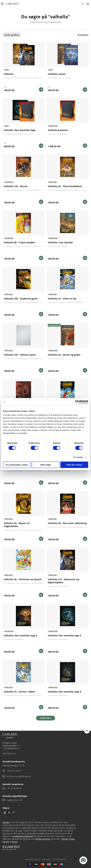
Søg (82, 4)
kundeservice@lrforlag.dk (19, 776)
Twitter (14, 813)
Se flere (24, 68)
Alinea (39, 839)
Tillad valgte (45, 465)
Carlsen (6, 822)
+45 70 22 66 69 (14, 771)
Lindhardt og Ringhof (23, 836)
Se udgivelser (24, 180)
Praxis (72, 839)
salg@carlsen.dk (15, 800)
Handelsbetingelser (32, 859)
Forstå (6, 842)
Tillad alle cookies (74, 465)
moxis (15, 842)
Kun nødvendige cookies (17, 465)
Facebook (5, 813)
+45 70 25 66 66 (14, 788)
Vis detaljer (78, 457)
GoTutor (46, 839)
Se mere (41, 90)
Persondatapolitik (59, 859)
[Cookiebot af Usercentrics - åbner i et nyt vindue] (77, 402)
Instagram (9, 813)
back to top (87, 731)
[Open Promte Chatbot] (83, 860)
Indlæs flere (46, 718)
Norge (64, 839)
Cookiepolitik (46, 859)
